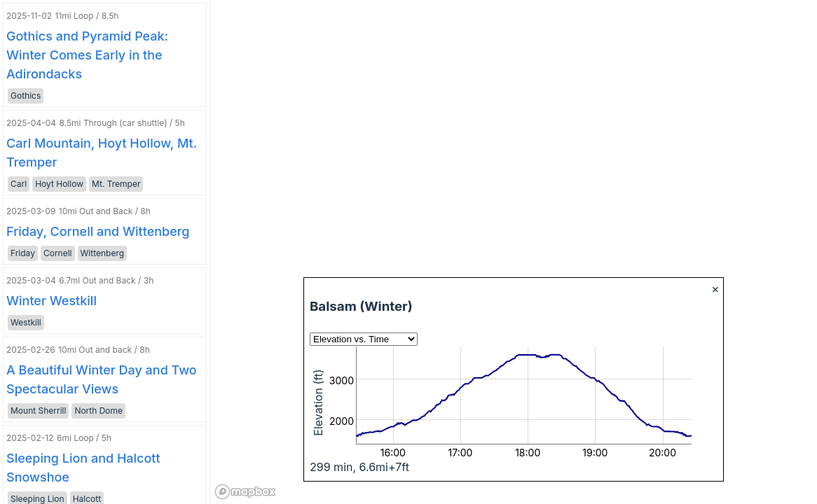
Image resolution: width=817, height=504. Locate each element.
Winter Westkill (52, 301)
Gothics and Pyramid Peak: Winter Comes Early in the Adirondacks (87, 55)
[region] (514, 252)
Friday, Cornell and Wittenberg (98, 231)
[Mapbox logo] (245, 492)
